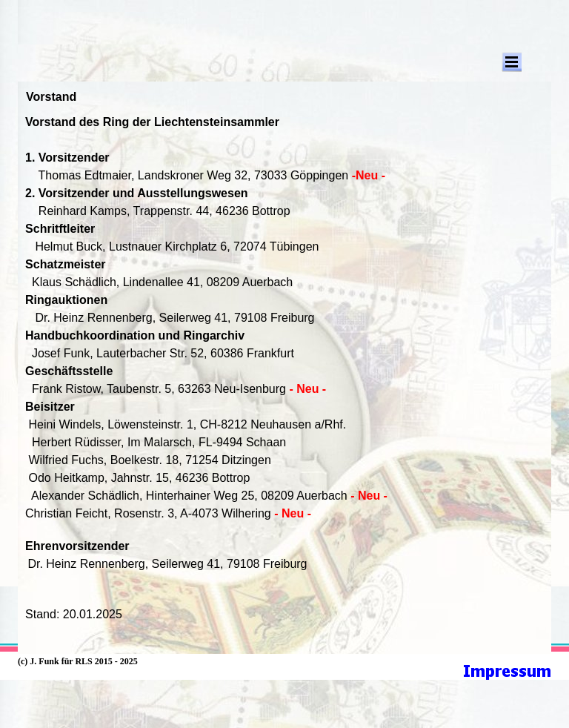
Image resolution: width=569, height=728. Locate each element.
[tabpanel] (284, 380)
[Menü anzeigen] (512, 62)
